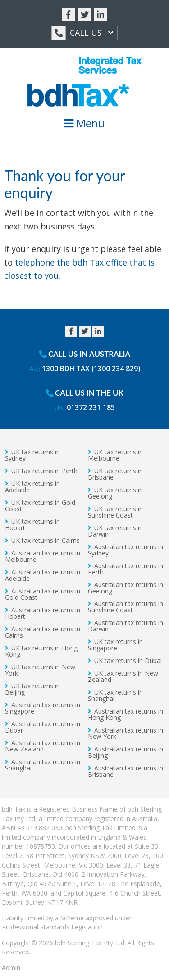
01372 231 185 (91, 407)
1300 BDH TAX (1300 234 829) (91, 369)
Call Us (82, 33)
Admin (11, 968)
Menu (84, 123)
